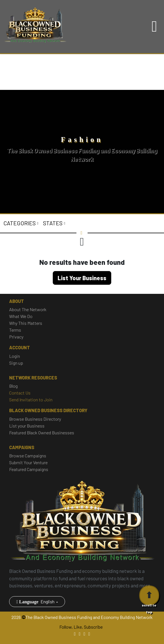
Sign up (16, 363)
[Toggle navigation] (154, 26)
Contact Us (20, 393)
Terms (15, 330)
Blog (13, 386)
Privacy (16, 337)
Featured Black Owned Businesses (42, 433)
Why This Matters (26, 323)
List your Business (27, 426)
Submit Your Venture (28, 462)
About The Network (28, 309)
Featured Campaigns (29, 469)
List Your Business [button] (82, 278)
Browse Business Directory (35, 419)
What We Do (21, 316)
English (36, 601)
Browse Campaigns (28, 456)
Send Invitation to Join (31, 400)
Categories (20, 223)
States (53, 223)
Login (15, 356)
